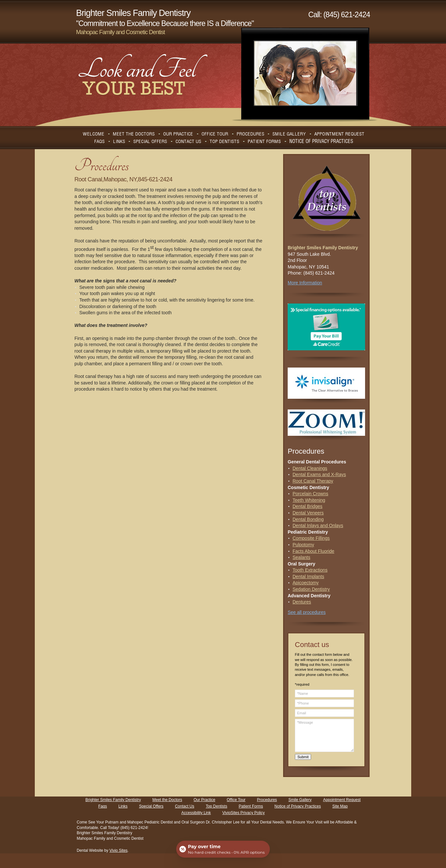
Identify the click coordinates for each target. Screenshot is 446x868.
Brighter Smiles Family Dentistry (113, 800)
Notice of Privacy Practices (298, 806)
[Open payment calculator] (223, 849)
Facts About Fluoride (313, 551)
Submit (303, 757)
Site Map (340, 806)
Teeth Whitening (309, 500)
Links (123, 806)
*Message (324, 735)
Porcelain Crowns (310, 494)
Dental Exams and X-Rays (319, 474)
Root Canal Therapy (313, 481)
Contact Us (184, 806)
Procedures (267, 800)
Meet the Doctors (167, 800)
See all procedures (307, 612)
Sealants (301, 557)
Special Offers (151, 806)
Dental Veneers (308, 513)
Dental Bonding (308, 519)
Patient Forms (251, 806)
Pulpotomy (303, 545)
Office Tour (236, 800)
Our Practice (204, 800)
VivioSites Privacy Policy (244, 813)
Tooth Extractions (310, 570)
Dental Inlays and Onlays (318, 525)
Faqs (103, 806)
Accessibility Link (196, 813)
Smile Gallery (300, 800)
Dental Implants (308, 577)
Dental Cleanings (310, 468)
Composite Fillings (311, 538)
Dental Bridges (308, 506)
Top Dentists (216, 806)
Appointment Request (342, 800)
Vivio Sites (119, 850)
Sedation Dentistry (311, 589)
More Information (305, 283)
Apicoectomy (306, 583)
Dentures (302, 602)
